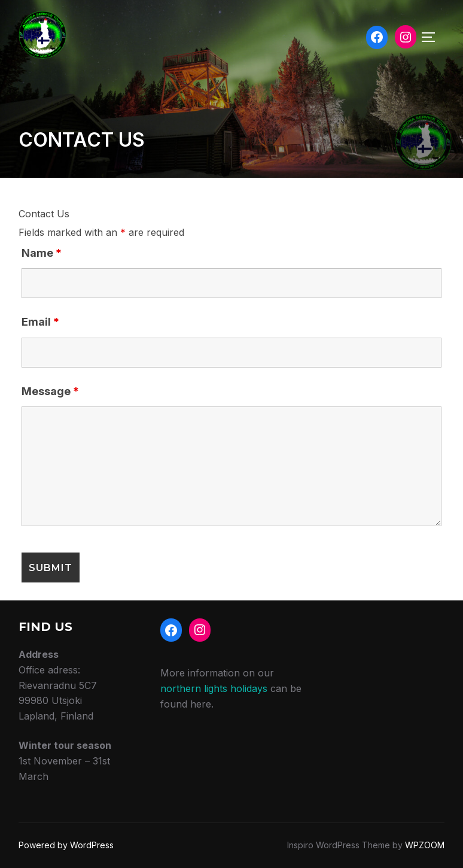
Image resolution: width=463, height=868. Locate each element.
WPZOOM (425, 845)
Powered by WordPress (66, 845)
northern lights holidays (214, 688)
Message (50, 391)
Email (40, 322)
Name (42, 253)
